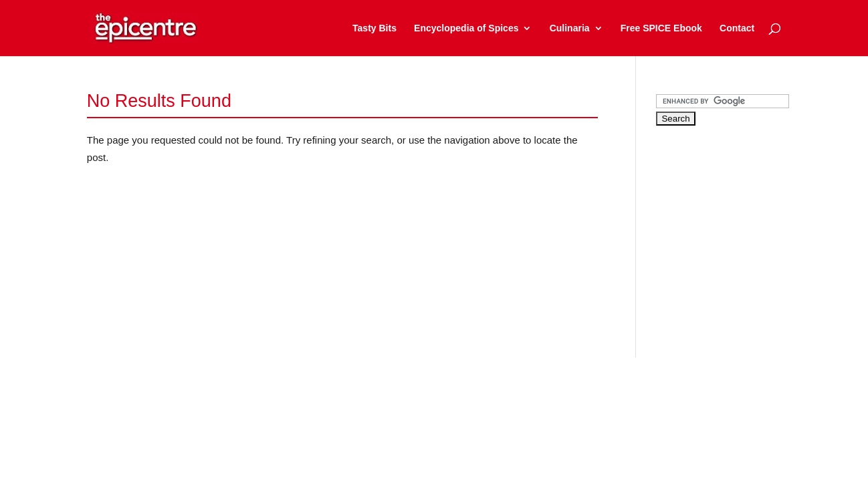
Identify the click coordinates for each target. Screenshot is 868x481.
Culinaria (570, 28)
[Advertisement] (756, 230)
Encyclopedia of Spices (466, 28)
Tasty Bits (374, 28)
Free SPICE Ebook (661, 28)
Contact (737, 28)
